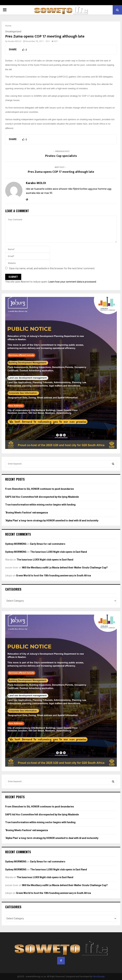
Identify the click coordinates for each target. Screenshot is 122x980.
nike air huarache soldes (39, 189)
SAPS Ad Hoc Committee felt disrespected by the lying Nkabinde (42, 497)
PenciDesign (99, 977)
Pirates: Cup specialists (61, 156)
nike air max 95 (44, 193)
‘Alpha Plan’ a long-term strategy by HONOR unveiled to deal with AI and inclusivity (52, 521)
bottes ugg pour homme (93, 189)
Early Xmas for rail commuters (48, 544)
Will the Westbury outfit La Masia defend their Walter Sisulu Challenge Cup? (65, 568)
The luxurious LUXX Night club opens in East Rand (59, 552)
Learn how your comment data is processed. (72, 282)
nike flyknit (74, 189)
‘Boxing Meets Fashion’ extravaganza (27, 513)
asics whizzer (60, 189)
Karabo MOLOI (15, 41)
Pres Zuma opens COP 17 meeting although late (61, 172)
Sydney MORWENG (16, 544)
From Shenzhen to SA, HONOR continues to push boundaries (40, 489)
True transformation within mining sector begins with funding (40, 505)
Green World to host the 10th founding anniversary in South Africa (53, 576)
